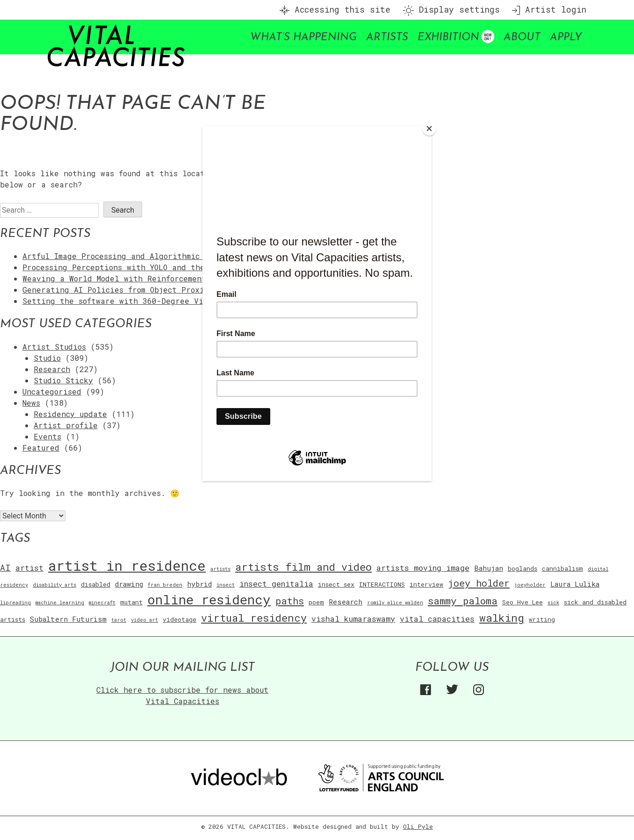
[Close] (429, 129)
